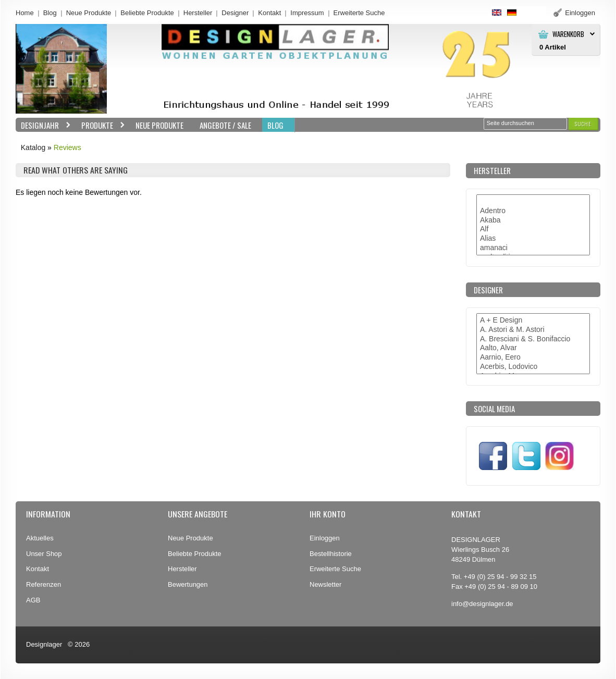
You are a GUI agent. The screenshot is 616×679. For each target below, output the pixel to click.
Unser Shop (44, 554)
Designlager (44, 644)
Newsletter (325, 584)
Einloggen (325, 538)
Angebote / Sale (225, 125)
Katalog (33, 147)
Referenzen (44, 584)
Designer (235, 13)
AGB (33, 600)
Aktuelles (40, 538)
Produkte (101, 125)
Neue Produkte (89, 13)
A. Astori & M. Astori (533, 330)
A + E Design (533, 320)
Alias (533, 239)
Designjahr (43, 125)
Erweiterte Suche (335, 569)
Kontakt (269, 13)
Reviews (67, 147)
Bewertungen (188, 584)
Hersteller (198, 13)
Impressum (307, 13)
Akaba (533, 220)
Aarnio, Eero (533, 357)
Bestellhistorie (331, 554)
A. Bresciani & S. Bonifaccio (533, 339)
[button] (583, 124)
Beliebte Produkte (147, 13)
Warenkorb (568, 34)
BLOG (275, 125)
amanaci (533, 248)
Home (25, 13)
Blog (50, 13)
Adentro (533, 211)
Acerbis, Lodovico (533, 367)
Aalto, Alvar (533, 348)
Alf (533, 229)
